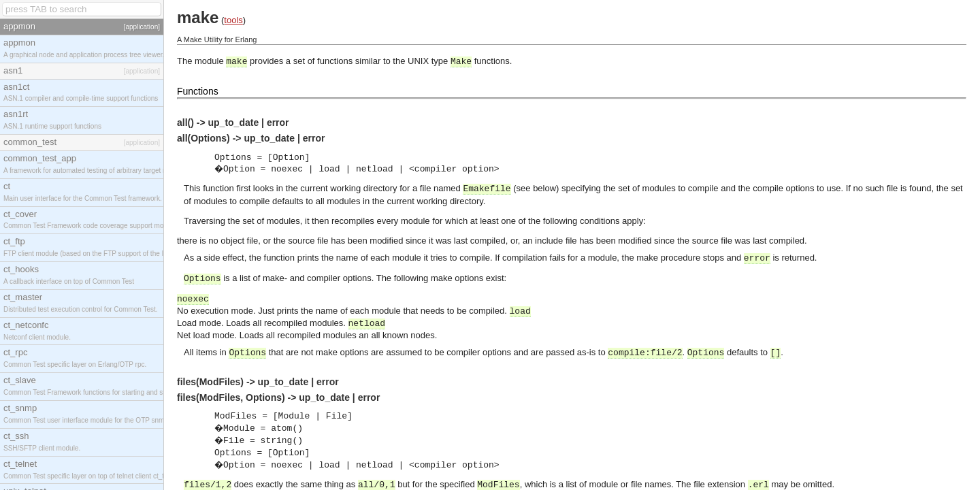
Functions (198, 91)
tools (233, 20)
